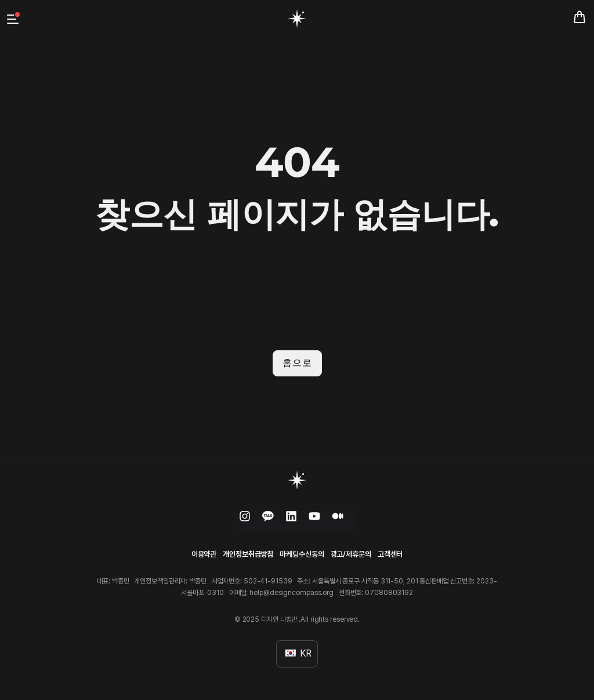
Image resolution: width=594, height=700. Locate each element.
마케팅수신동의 (302, 553)
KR (298, 652)
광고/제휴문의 (351, 553)
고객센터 (390, 553)
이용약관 (204, 553)
